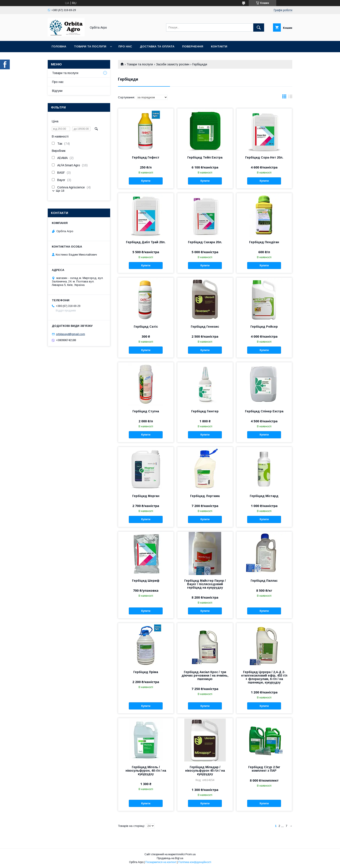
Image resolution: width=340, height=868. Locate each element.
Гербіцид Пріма (146, 672)
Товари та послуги (90, 46)
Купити (146, 181)
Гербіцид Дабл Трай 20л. (146, 242)
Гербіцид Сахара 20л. (205, 242)
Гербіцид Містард (264, 496)
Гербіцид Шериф (146, 581)
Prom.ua (190, 854)
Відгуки (57, 91)
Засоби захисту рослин (173, 64)
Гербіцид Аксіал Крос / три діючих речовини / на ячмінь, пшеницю (205, 675)
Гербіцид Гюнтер (205, 411)
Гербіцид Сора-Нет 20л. (264, 157)
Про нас (125, 46)
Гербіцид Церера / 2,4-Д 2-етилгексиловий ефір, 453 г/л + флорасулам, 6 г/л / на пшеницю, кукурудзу (264, 677)
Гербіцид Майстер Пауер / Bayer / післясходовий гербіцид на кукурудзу (205, 584)
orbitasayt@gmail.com (70, 334)
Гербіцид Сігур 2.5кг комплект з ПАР (264, 769)
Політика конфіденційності (195, 862)
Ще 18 (60, 191)
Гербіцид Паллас (264, 581)
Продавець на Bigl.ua (170, 858)
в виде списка (290, 97)
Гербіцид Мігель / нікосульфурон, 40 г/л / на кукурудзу (146, 771)
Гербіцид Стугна (146, 411)
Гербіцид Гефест (146, 157)
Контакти (219, 46)
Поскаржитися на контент (161, 862)
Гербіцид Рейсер (264, 327)
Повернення (193, 46)
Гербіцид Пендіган (264, 242)
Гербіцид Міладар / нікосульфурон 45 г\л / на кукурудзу (205, 771)
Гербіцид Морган (146, 496)
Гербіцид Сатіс (146, 327)
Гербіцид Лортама (205, 496)
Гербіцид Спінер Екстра (264, 411)
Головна (59, 46)
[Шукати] (259, 28)
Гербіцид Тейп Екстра (205, 157)
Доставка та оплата (157, 46)
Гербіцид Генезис (205, 327)
